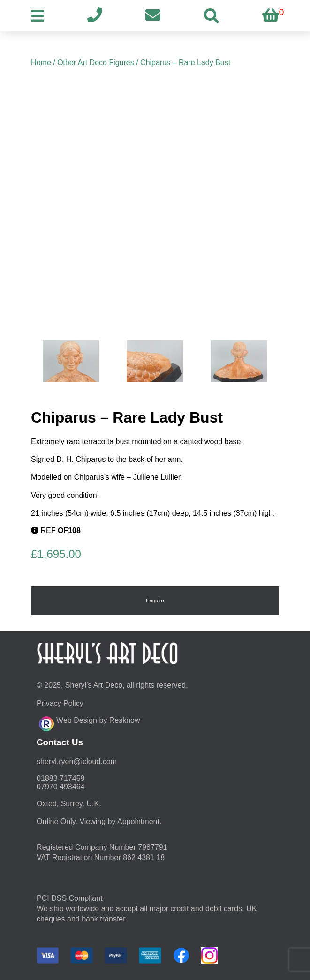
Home (41, 63)
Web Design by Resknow (89, 722)
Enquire (155, 601)
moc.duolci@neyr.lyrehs (77, 761)
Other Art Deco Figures (96, 63)
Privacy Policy (60, 703)
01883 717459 (60, 778)
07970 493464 (60, 787)
